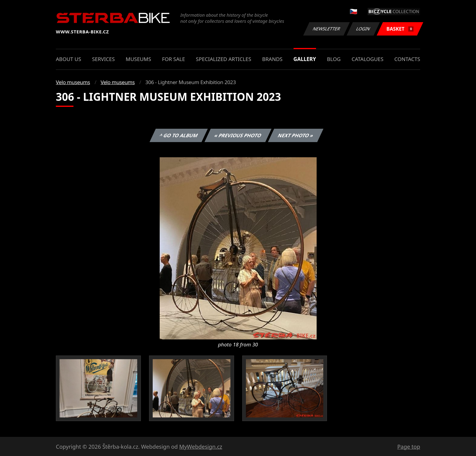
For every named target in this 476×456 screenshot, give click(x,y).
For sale (174, 59)
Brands (272, 59)
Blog (334, 59)
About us (68, 59)
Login (363, 29)
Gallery (305, 59)
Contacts (407, 59)
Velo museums (73, 82)
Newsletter (326, 29)
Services (103, 59)
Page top (409, 447)
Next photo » (296, 135)
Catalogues (367, 59)
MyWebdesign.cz (201, 447)
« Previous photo (238, 135)
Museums (138, 59)
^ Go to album (178, 135)
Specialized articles (223, 59)
